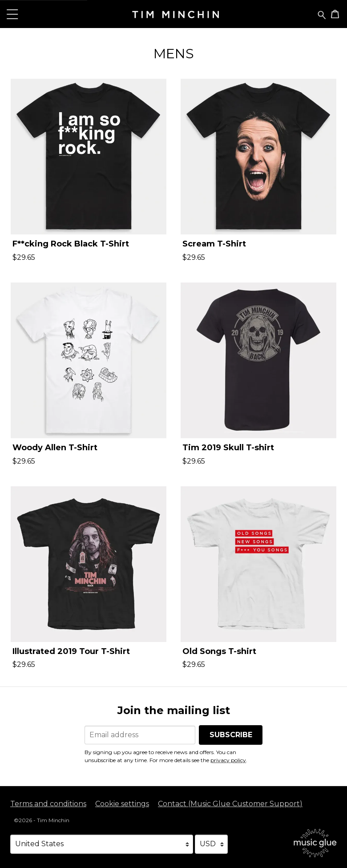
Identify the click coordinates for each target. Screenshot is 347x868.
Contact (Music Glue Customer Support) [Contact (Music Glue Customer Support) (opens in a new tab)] (230, 804)
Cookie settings (122, 804)
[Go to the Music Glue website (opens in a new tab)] (315, 843)
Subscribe (231, 735)
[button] (12, 14)
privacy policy (228, 760)
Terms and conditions (48, 804)
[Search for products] (322, 14)
